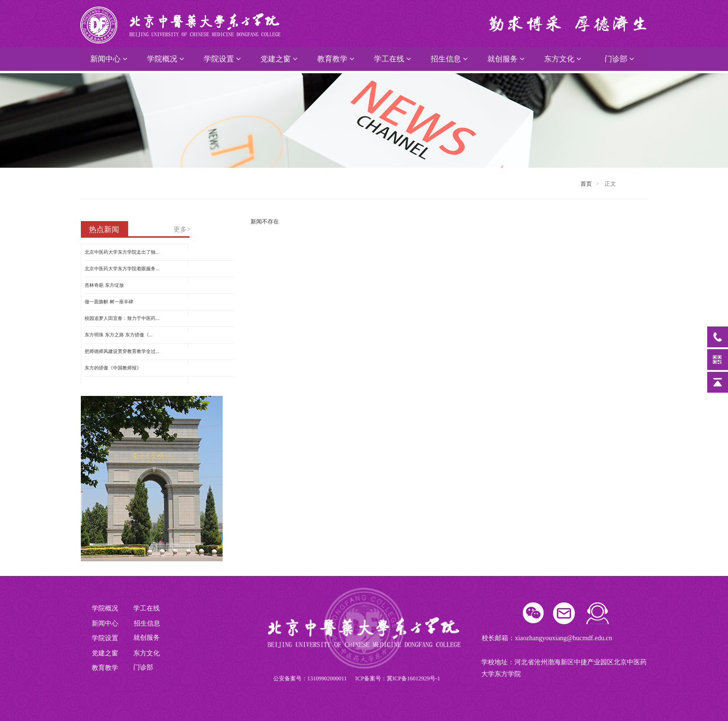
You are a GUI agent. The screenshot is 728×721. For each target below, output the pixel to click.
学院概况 (165, 59)
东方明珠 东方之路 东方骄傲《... (119, 335)
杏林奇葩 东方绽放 (104, 285)
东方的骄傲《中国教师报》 (113, 368)
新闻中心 (109, 59)
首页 (586, 184)
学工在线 (392, 59)
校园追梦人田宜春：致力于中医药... (122, 318)
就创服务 (506, 59)
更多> (182, 229)
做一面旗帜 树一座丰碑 (109, 302)
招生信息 (449, 59)
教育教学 (336, 59)
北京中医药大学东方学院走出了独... (122, 252)
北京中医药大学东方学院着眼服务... (122, 269)
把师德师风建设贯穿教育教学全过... (122, 351)
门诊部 (619, 59)
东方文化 (563, 59)
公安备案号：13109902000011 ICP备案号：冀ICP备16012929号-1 (357, 678)
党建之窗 (279, 59)
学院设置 (222, 59)
